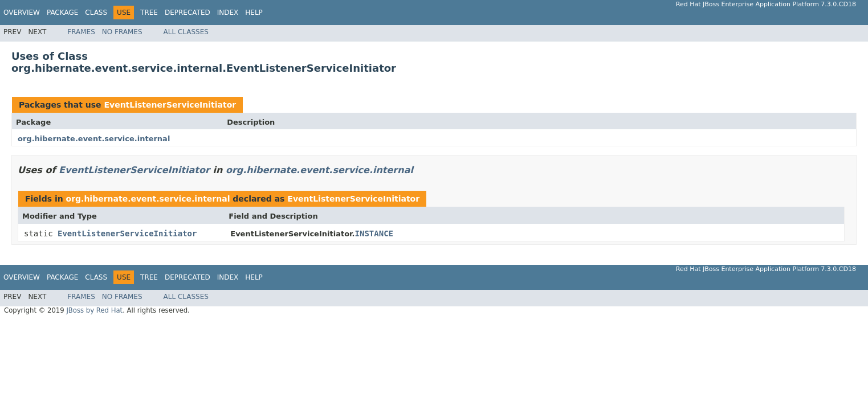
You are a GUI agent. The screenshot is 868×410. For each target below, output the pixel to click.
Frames (81, 32)
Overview (22, 13)
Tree (149, 13)
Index (228, 13)
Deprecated (188, 13)
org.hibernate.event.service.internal (94, 139)
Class (96, 13)
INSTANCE (374, 233)
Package (62, 13)
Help (254, 13)
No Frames (122, 32)
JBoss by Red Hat (94, 310)
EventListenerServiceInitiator (170, 105)
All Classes (186, 32)
